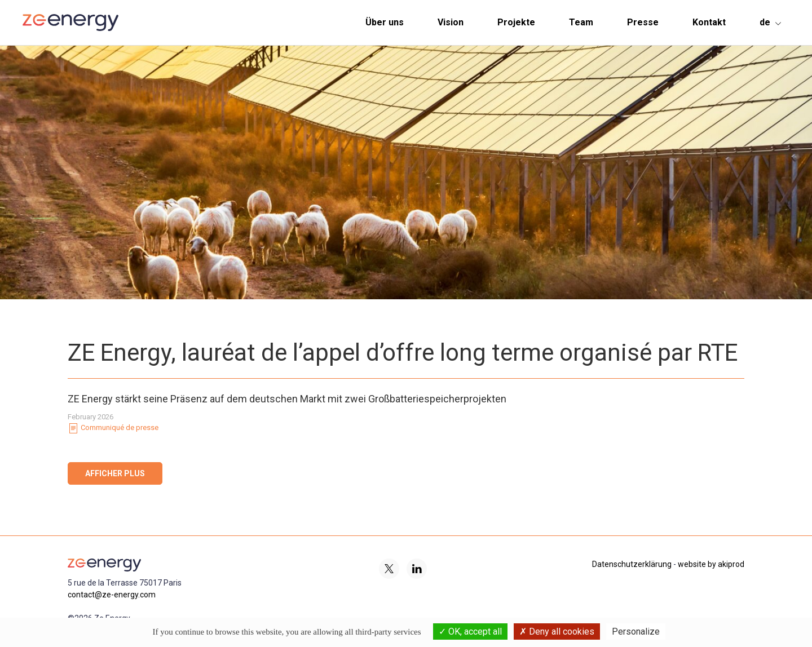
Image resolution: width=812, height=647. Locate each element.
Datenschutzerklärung (632, 564)
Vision (451, 22)
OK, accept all (470, 632)
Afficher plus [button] (115, 473)
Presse (643, 22)
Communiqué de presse (113, 428)
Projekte (516, 22)
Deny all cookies (557, 632)
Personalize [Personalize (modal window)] (636, 632)
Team (581, 22)
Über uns (385, 22)
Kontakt (709, 22)
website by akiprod (711, 564)
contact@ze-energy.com (112, 595)
